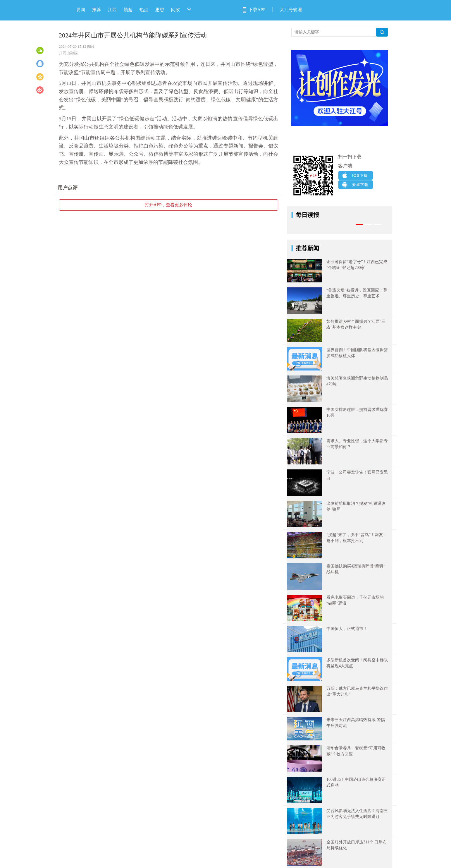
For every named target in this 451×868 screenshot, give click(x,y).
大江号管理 (291, 10)
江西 (112, 10)
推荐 (97, 10)
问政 (175, 10)
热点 (144, 10)
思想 (160, 10)
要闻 (81, 10)
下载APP (257, 10)
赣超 (128, 10)
